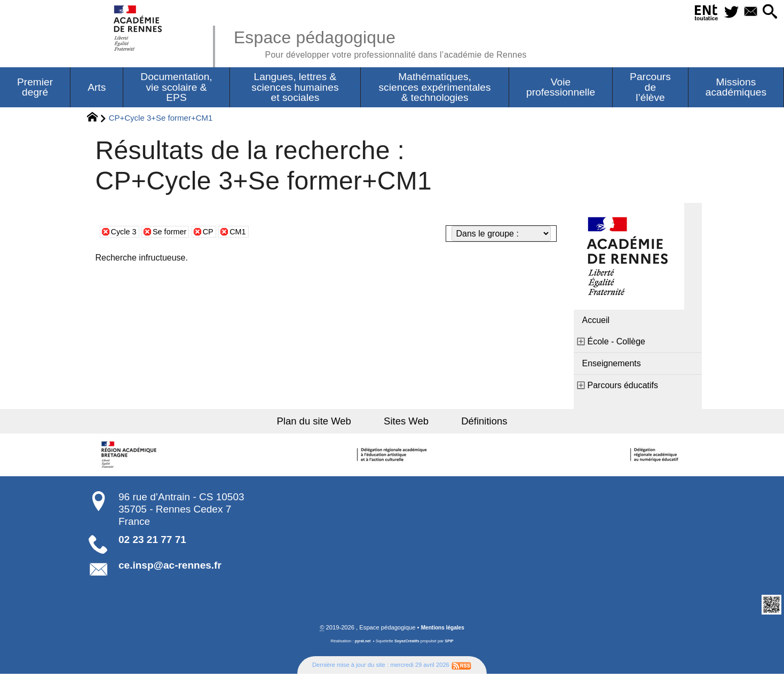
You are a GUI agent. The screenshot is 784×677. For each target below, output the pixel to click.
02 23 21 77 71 (152, 542)
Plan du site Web (322, 423)
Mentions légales (442, 631)
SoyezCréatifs (407, 644)
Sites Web (407, 423)
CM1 (247, 233)
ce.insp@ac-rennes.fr (170, 568)
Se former (174, 233)
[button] (768, 13)
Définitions (477, 423)
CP (215, 233)
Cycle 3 (125, 233)
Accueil (596, 322)
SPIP (452, 644)
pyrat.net (361, 644)
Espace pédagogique (396, 43)
